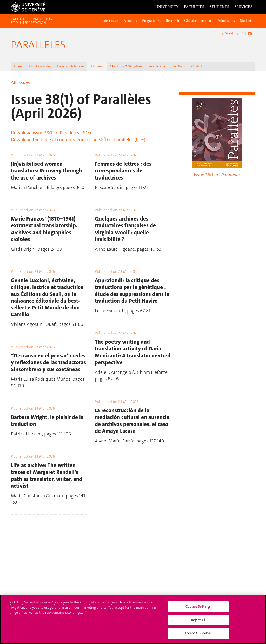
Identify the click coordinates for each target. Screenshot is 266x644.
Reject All (198, 624)
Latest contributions (71, 66)
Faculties (194, 7)
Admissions (226, 21)
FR (250, 34)
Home (18, 66)
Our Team (178, 66)
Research (172, 21)
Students (219, 7)
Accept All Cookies (198, 637)
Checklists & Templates (126, 66)
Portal (228, 34)
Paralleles (38, 45)
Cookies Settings (198, 611)
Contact (197, 66)
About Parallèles (40, 66)
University (167, 7)
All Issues (97, 66)
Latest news (110, 21)
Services (243, 7)
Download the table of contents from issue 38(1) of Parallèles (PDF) (78, 140)
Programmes (151, 21)
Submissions (157, 66)
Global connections (198, 21)
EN (244, 34)
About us (130, 21)
